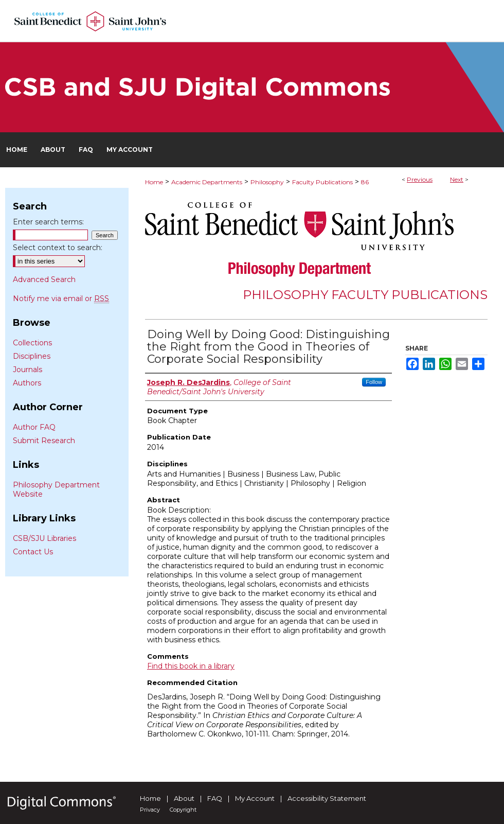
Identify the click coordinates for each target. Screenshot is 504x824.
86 (365, 182)
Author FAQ (34, 427)
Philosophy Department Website (56, 489)
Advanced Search (44, 279)
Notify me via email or (61, 299)
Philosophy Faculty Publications (365, 295)
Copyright (183, 810)
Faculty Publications (322, 182)
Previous (420, 179)
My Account (255, 798)
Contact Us (33, 552)
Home (154, 182)
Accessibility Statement (327, 798)
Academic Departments (207, 182)
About (184, 798)
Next (457, 179)
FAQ (215, 798)
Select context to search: (58, 248)
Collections (32, 343)
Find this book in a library (191, 666)
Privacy (150, 810)
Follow (374, 382)
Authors (27, 383)
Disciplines (32, 356)
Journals (28, 370)
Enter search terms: (48, 222)
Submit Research (44, 441)
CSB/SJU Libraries (44, 538)
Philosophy (267, 182)
